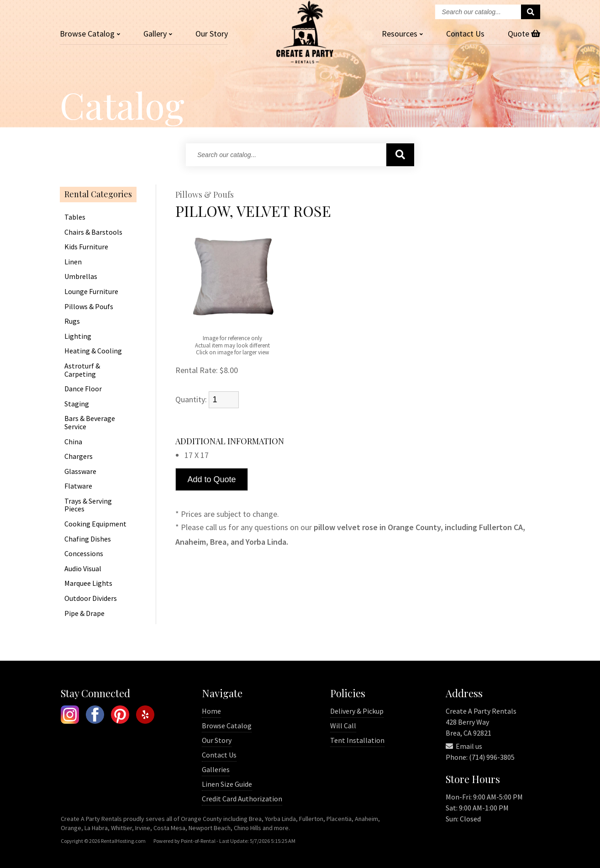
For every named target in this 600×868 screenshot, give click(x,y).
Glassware (80, 472)
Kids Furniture (86, 247)
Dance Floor (83, 389)
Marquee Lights (88, 584)
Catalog (90, 34)
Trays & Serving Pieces (88, 505)
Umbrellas (81, 277)
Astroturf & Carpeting (82, 370)
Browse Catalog (227, 726)
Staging (77, 404)
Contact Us (219, 755)
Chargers (79, 457)
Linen (73, 262)
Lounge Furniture (91, 292)
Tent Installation (357, 740)
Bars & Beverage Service (90, 423)
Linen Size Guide (227, 784)
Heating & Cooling (93, 351)
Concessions (84, 554)
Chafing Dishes (88, 539)
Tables (75, 217)
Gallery (158, 34)
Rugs (72, 321)
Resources (402, 34)
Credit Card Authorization (242, 799)
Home (211, 711)
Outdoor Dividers (91, 599)
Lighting (78, 337)
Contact (465, 34)
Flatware (78, 486)
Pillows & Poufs (89, 307)
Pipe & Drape (84, 614)
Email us (464, 746)
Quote (524, 34)
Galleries (216, 769)
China (73, 442)
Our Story (212, 34)
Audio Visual (83, 569)
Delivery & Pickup (357, 711)
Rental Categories (98, 195)
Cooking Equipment (95, 524)
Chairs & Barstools (93, 232)
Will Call (343, 726)
